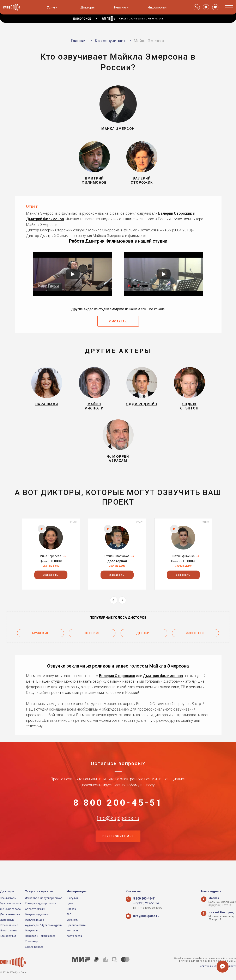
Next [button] (122, 611)
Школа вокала (34, 947)
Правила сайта (76, 925)
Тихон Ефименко (183, 567)
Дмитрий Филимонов (45, 222)
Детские (144, 643)
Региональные (9, 925)
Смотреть (118, 325)
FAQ (69, 914)
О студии (72, 898)
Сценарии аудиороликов (41, 903)
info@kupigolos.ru (118, 834)
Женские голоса (10, 909)
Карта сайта (74, 936)
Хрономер (32, 941)
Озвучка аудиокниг (37, 914)
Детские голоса (10, 914)
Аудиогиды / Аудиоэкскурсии (44, 925)
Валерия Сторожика (117, 685)
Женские (92, 643)
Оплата (71, 909)
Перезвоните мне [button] (118, 854)
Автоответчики (35, 909)
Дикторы (88, 7)
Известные (195, 643)
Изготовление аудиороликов (44, 898)
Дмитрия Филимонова (163, 685)
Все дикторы (8, 898)
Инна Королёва (51, 567)
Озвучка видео (35, 920)
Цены (70, 903)
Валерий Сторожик (175, 217)
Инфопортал (157, 7)
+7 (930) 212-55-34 (144, 903)
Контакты (73, 930)
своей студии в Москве (97, 713)
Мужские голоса (10, 903)
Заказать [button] (51, 585)
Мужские (40, 643)
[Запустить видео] (73, 278)
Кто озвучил (8, 936)
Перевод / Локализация (40, 936)
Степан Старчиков (117, 567)
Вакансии (72, 920)
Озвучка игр (33, 930)
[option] (51, 565)
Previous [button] (114, 611)
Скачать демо (51, 577)
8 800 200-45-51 (118, 813)
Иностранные (9, 930)
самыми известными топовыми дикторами (145, 690)
